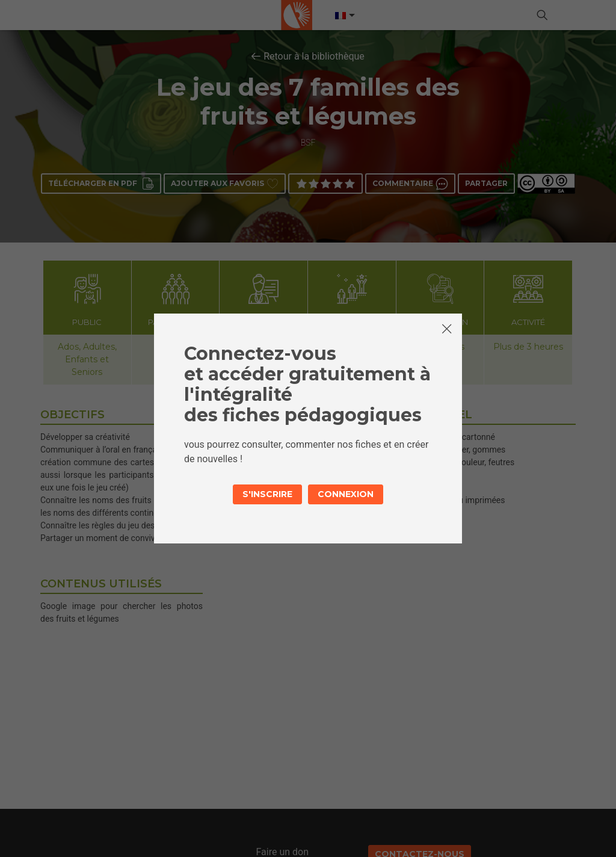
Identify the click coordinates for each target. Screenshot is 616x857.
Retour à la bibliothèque (314, 56)
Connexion (346, 494)
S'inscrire (267, 494)
